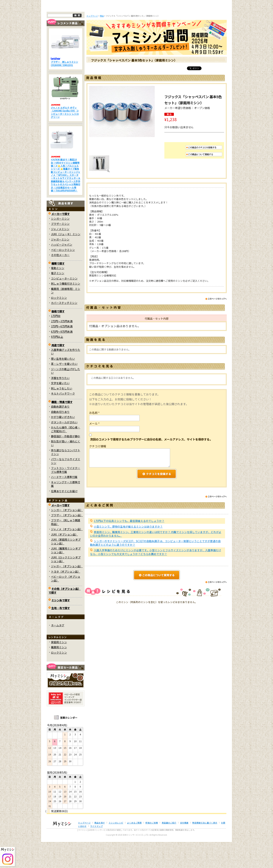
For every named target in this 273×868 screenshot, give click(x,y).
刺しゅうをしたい (62, 414)
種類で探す (58, 289)
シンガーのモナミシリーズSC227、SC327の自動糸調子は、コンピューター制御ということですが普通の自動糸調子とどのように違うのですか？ (155, 569)
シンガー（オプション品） (67, 536)
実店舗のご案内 (211, 32)
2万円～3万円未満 (62, 347)
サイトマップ (96, 852)
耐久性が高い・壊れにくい (66, 469)
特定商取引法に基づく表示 (205, 848)
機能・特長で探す (62, 427)
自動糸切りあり (60, 437)
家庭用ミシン (59, 668)
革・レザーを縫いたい (64, 389)
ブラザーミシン (60, 249)
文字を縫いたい (60, 409)
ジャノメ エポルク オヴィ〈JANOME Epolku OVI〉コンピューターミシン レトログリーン (65, 138)
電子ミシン (58, 299)
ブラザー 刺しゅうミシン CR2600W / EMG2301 (64, 89)
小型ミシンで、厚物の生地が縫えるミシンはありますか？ (128, 552)
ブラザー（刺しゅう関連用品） (66, 548)
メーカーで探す (61, 240)
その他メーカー (60, 281)
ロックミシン (59, 323)
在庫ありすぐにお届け (64, 517)
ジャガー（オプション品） (67, 592)
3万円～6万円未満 (62, 352)
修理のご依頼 (162, 32)
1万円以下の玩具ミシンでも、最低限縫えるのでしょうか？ (129, 546)
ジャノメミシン (60, 255)
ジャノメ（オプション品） (67, 555)
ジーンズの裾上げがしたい (66, 397)
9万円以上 (57, 362)
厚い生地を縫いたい (63, 384)
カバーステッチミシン (64, 329)
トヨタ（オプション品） (66, 597)
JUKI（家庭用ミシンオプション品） (66, 567)
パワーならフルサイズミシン (66, 487)
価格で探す (58, 337)
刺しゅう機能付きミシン (66, 309)
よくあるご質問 (137, 32)
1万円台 (56, 342)
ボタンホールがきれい (64, 448)
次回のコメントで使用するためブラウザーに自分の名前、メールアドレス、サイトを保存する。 (151, 465)
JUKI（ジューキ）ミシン (66, 260)
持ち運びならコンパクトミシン (66, 478)
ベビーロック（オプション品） (66, 604)
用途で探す (58, 371)
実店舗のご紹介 (169, 848)
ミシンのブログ (112, 32)
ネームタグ (58, 651)
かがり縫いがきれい (63, 443)
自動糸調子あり (60, 432)
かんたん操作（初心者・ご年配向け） (66, 455)
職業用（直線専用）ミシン (66, 316)
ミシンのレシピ (116, 848)
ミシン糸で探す (61, 626)
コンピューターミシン (64, 304)
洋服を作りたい (60, 404)
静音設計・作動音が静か (66, 462)
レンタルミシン (186, 32)
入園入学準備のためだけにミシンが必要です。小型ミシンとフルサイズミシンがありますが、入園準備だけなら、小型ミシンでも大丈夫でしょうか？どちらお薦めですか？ (156, 578)
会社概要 (184, 848)
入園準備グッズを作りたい (66, 377)
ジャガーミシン (60, 265)
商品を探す (87, 32)
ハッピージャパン (62, 270)
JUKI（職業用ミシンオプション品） (66, 576)
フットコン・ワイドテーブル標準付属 (66, 495)
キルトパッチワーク (63, 419)
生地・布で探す (61, 634)
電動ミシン (58, 294)
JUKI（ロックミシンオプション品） (66, 585)
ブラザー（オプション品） (67, 541)
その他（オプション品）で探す (65, 616)
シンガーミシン (60, 244)
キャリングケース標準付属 (66, 510)
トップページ (62, 32)
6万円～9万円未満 (62, 357)
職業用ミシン (59, 673)
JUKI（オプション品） (64, 560)
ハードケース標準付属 (64, 503)
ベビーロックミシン (63, 275)
